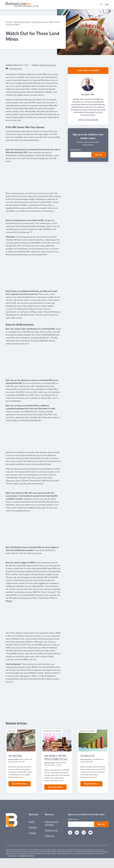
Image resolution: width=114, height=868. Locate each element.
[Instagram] (84, 833)
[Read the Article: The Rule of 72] (93, 740)
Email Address (73, 819)
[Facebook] (70, 833)
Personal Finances (87, 731)
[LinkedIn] (77, 833)
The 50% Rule (15, 756)
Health (32, 822)
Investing (11, 731)
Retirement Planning (52, 731)
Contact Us (50, 836)
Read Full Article (19, 784)
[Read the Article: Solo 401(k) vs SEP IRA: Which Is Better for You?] (57, 740)
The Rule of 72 (87, 756)
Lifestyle (32, 833)
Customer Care (51, 830)
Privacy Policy (12, 856)
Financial (33, 827)
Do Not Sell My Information (26, 856)
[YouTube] (90, 833)
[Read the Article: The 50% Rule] (21, 740)
